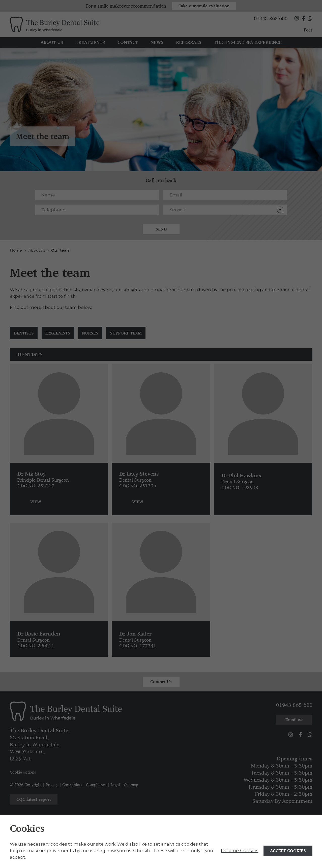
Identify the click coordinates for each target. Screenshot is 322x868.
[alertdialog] (161, 842)
